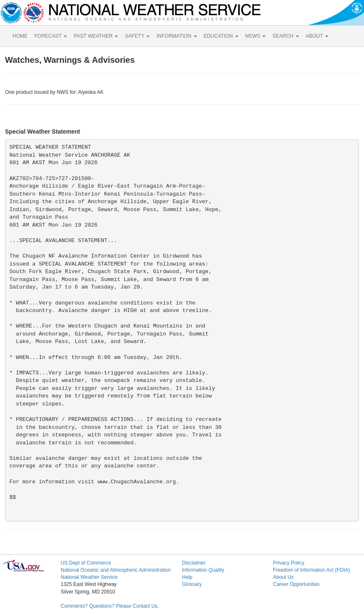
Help (187, 577)
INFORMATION (177, 36)
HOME (20, 36)
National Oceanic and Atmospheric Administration (116, 570)
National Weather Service (89, 577)
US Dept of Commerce (86, 563)
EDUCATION (221, 36)
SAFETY (137, 36)
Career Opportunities (296, 584)
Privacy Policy (288, 563)
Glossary (192, 584)
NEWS (255, 36)
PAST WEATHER (96, 36)
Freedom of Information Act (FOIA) (311, 570)
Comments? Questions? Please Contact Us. (110, 606)
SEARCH (286, 36)
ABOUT (317, 36)
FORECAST (51, 36)
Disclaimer (194, 563)
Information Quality (203, 570)
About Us (283, 577)
